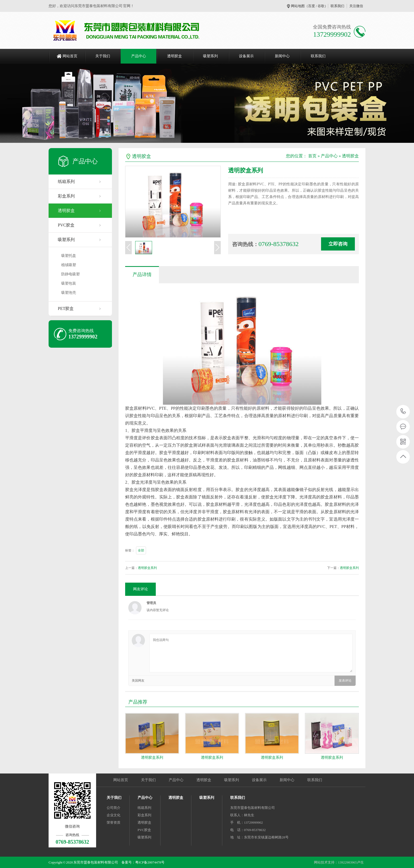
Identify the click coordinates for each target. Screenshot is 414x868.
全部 (141, 550)
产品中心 (139, 56)
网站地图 (298, 6)
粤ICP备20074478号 (150, 862)
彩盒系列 (66, 196)
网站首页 (70, 56)
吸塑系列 (210, 56)
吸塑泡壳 (69, 293)
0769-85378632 (403, 412)
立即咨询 (338, 244)
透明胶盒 (175, 56)
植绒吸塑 (69, 265)
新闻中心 (282, 56)
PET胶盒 (66, 308)
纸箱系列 (66, 181)
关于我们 (103, 56)
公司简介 (114, 808)
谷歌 (321, 6)
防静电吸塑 (70, 274)
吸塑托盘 (69, 256)
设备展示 (246, 56)
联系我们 (337, 6)
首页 (312, 156)
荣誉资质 (114, 822)
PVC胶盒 (66, 225)
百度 (312, 6)
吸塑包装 (69, 283)
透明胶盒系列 (147, 568)
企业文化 (114, 815)
